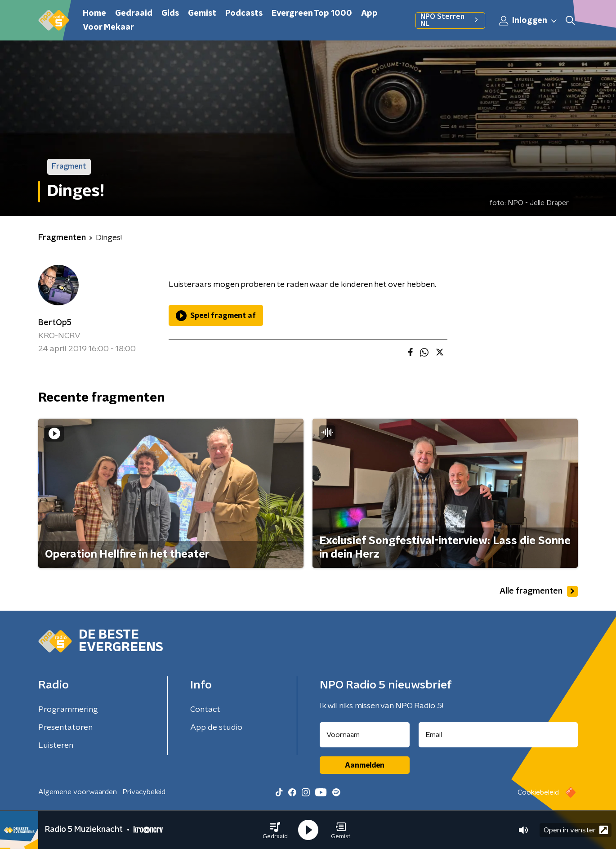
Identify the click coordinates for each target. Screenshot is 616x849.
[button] (275, 830)
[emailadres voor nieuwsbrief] (498, 735)
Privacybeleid (144, 792)
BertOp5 (55, 323)
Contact (205, 710)
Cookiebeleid (538, 792)
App (369, 13)
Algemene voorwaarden (78, 792)
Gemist (202, 13)
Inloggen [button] (528, 21)
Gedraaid (134, 13)
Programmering (68, 710)
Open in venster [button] (576, 830)
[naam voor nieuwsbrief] (365, 735)
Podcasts (244, 13)
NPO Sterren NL (450, 20)
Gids (170, 13)
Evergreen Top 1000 (312, 13)
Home (94, 13)
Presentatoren (65, 728)
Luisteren (56, 746)
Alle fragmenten (539, 591)
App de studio (216, 728)
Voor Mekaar (108, 27)
